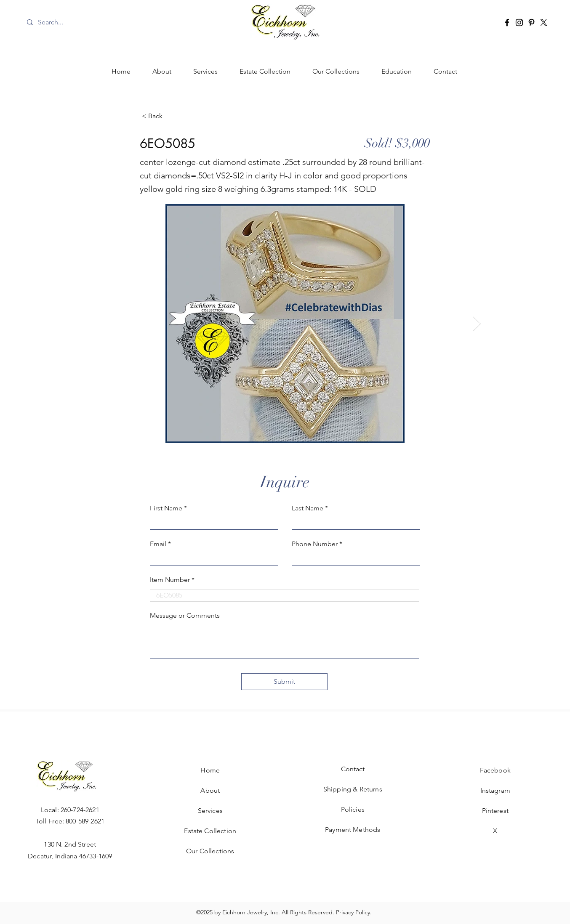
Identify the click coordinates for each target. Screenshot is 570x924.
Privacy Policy (353, 912)
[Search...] (67, 22)
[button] (205, 72)
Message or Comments (185, 616)
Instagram (495, 790)
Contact (353, 769)
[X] (544, 23)
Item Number (170, 580)
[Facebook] (507, 23)
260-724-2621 (80, 810)
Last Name (308, 508)
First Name (166, 508)
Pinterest (495, 811)
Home (210, 770)
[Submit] (284, 682)
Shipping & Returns (353, 789)
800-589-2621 (85, 821)
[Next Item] (477, 324)
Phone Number (315, 544)
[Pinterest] (531, 23)
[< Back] (170, 116)
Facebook (495, 770)
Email (158, 544)
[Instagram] (519, 23)
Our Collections (210, 851)
